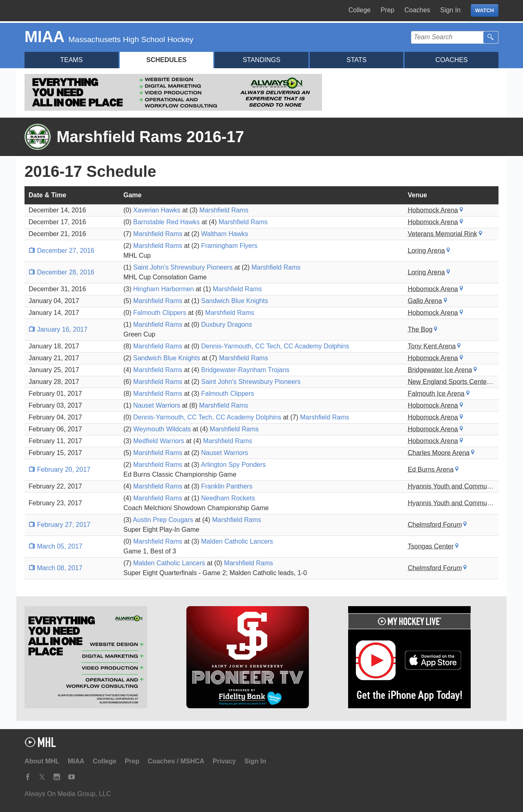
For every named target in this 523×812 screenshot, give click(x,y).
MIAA (76, 761)
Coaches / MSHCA (176, 761)
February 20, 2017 (59, 470)
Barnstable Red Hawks (167, 222)
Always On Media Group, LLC (68, 794)
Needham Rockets (228, 498)
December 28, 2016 (61, 272)
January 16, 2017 (58, 329)
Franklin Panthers (227, 486)
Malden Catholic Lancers (237, 541)
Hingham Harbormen (164, 289)
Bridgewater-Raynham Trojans (245, 370)
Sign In (450, 10)
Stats (356, 60)
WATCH (485, 10)
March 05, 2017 (56, 546)
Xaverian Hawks (157, 210)
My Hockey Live (67, 11)
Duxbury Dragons (227, 325)
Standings (261, 60)
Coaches (417, 10)
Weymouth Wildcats (162, 429)
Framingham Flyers (229, 246)
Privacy (225, 761)
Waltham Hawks (225, 234)
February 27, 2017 (59, 525)
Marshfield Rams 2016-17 (150, 137)
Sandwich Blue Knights (235, 301)
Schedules (167, 60)
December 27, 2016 (61, 251)
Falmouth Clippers (160, 313)
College (360, 10)
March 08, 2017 (56, 568)
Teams (71, 60)
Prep (387, 10)
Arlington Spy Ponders (233, 465)
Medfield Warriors (159, 441)
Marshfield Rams (224, 210)
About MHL (42, 761)
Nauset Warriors (157, 405)
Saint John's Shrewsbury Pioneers (183, 267)
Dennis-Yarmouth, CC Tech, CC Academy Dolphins (275, 346)
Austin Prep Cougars (163, 520)
